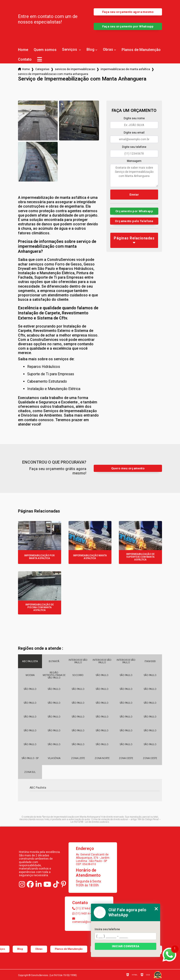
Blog (90, 50)
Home (23, 50)
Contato (25, 60)
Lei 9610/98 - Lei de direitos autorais (90, 822)
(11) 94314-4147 (84, 914)
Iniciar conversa (126, 946)
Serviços (70, 50)
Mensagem (134, 161)
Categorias (42, 69)
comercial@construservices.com (89, 920)
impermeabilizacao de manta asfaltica (125, 69)
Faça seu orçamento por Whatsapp (128, 26)
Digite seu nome (134, 118)
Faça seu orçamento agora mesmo (128, 12)
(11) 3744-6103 (84, 909)
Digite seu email (134, 133)
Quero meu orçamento (128, 468)
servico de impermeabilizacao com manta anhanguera (53, 74)
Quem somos (45, 50)
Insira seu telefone (107, 929)
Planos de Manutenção (141, 50)
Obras (108, 50)
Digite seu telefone (134, 147)
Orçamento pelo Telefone (134, 221)
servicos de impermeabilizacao (75, 69)
